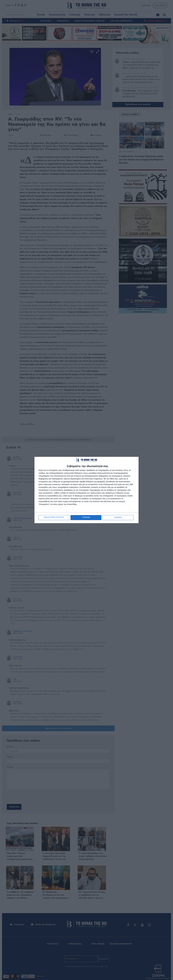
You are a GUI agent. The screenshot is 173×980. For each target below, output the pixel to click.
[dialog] (86, 490)
